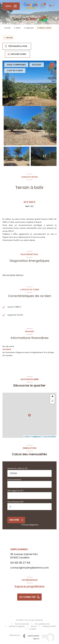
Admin (34, 626)
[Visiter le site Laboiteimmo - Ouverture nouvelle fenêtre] (35, 636)
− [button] (52, 401)
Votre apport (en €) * (16, 491)
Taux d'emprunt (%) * (16, 502)
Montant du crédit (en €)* (18, 468)
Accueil (7, 28)
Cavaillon (30, 28)
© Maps (36, 437)
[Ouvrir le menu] (11, 6)
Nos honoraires (22, 624)
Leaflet (27, 437)
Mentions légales (17, 626)
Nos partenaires (42, 624)
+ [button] (52, 397)
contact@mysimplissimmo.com (29, 568)
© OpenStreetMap (49, 437)
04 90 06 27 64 (20, 563)
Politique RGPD (49, 626)
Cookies (32, 629)
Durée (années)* (14, 480)
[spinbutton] (29, 507)
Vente (18, 28)
